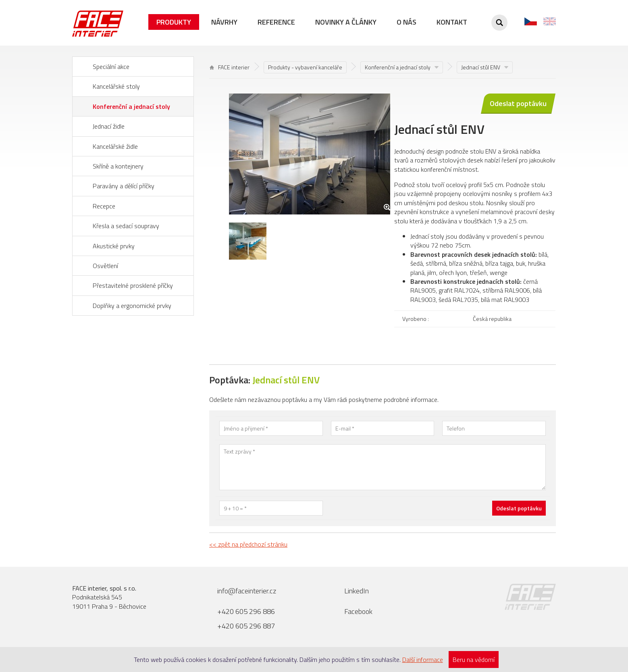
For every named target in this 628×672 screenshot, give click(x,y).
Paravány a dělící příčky (124, 186)
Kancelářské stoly (116, 86)
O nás (407, 22)
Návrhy (224, 22)
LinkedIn (357, 591)
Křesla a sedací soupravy (126, 226)
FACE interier (230, 67)
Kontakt (452, 22)
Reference (276, 22)
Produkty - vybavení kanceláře (305, 67)
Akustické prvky (114, 246)
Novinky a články (346, 22)
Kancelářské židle (115, 146)
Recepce (104, 206)
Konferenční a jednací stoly (131, 106)
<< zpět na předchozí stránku (248, 544)
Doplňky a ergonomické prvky (132, 306)
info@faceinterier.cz (247, 591)
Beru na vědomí (474, 660)
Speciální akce (111, 67)
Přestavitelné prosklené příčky (133, 285)
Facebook (358, 611)
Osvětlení (105, 266)
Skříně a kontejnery (118, 166)
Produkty (174, 22)
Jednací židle (109, 126)
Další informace (423, 660)
